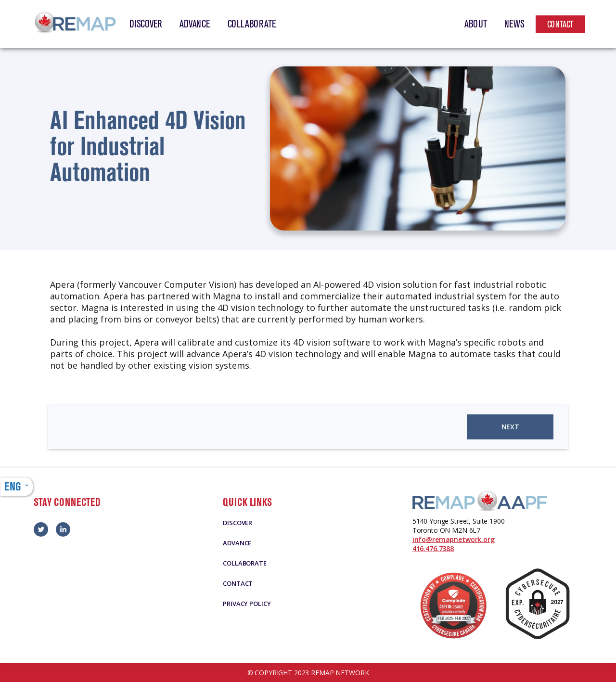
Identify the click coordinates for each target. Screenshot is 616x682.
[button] (16, 487)
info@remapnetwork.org (454, 539)
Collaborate (252, 24)
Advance (195, 24)
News (514, 24)
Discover (146, 24)
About (476, 24)
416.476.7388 (433, 548)
